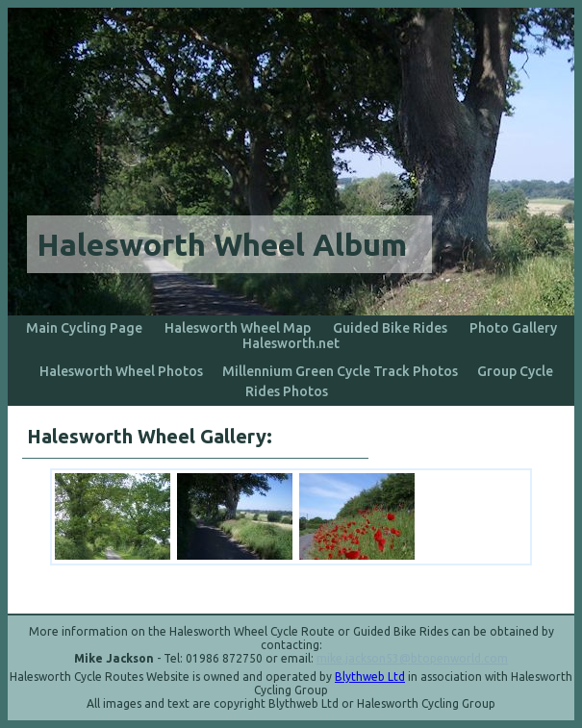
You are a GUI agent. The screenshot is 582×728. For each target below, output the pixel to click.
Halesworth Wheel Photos (121, 371)
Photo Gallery (513, 328)
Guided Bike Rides (390, 328)
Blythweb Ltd (370, 677)
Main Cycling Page (84, 328)
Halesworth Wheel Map (238, 328)
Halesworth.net (291, 343)
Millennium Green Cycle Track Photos (340, 371)
